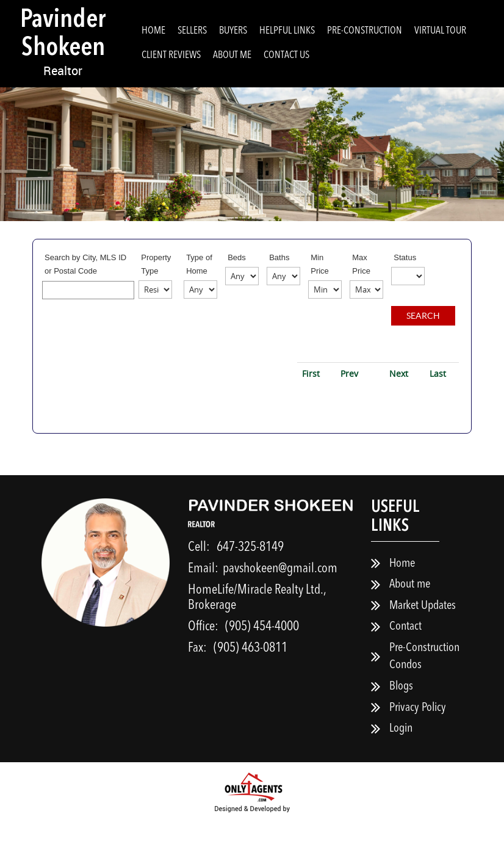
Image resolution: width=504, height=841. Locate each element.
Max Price (361, 264)
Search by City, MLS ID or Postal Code (85, 264)
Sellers (192, 31)
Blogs (401, 705)
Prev (349, 392)
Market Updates (423, 625)
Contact (405, 646)
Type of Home (199, 264)
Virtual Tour (440, 31)
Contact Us (286, 55)
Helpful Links (287, 31)
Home (153, 31)
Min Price (320, 264)
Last (438, 392)
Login (401, 748)
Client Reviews (171, 55)
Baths (279, 257)
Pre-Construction (365, 31)
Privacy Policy (418, 727)
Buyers (233, 31)
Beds (237, 257)
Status (405, 257)
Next (399, 392)
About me (232, 55)
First (311, 392)
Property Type (156, 264)
